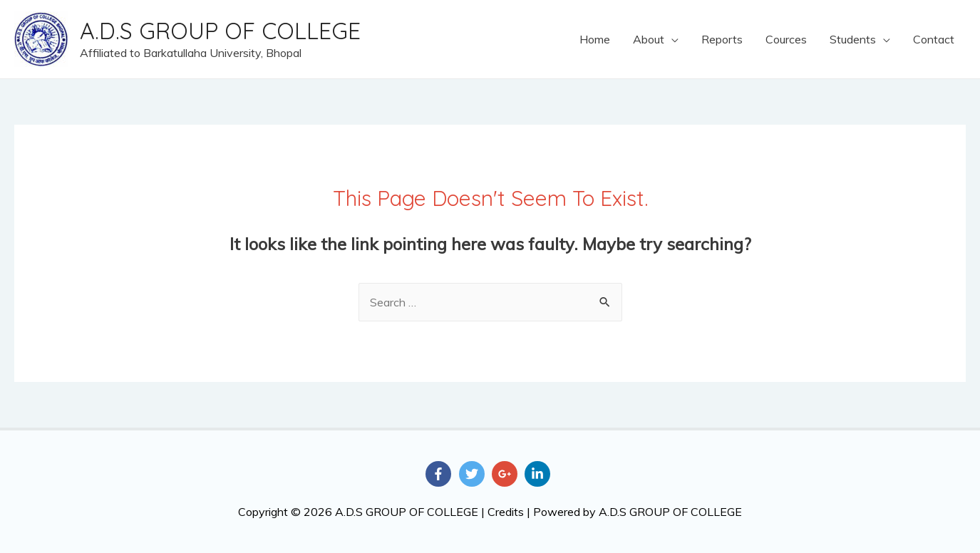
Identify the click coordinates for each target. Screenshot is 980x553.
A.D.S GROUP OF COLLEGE (220, 31)
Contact (934, 39)
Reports (722, 39)
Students (853, 39)
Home (595, 39)
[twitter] (474, 474)
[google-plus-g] (507, 474)
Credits (506, 512)
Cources (786, 39)
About (649, 39)
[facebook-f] (440, 474)
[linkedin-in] (539, 474)
